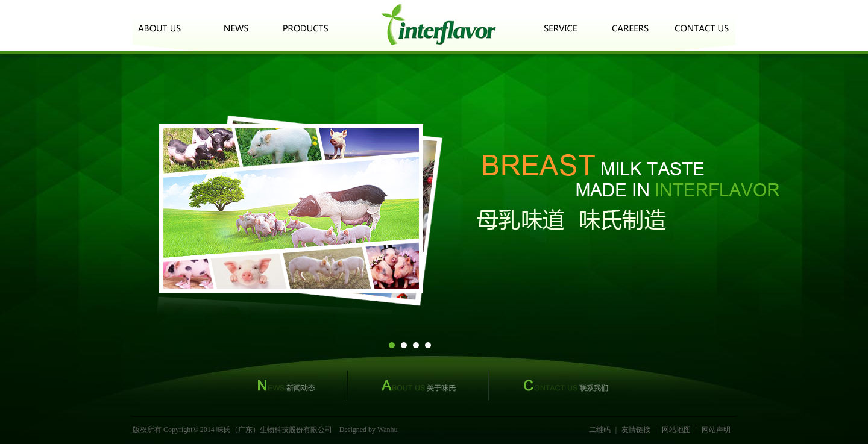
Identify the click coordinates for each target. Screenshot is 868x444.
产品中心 (306, 26)
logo (438, 26)
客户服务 (561, 26)
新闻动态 (236, 26)
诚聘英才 (631, 26)
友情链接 (636, 430)
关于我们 (163, 26)
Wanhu (388, 430)
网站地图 (676, 430)
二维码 (600, 430)
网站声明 (716, 430)
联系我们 (702, 26)
